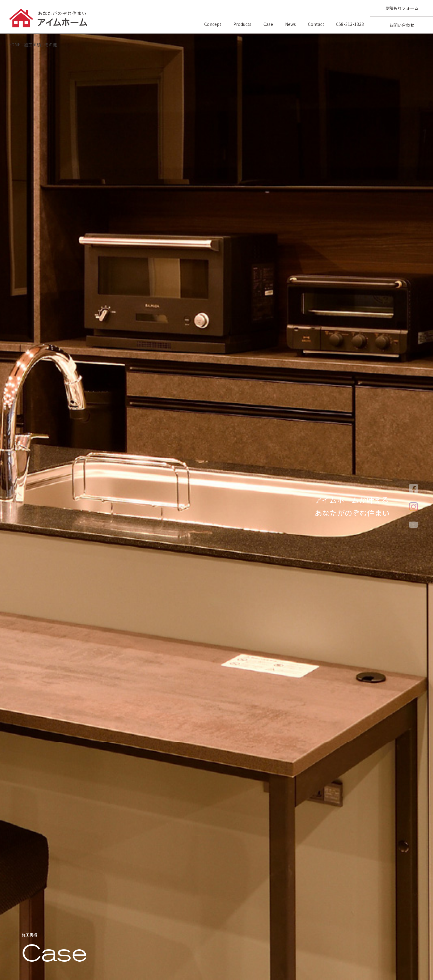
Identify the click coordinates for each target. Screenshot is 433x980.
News (290, 24)
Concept (213, 24)
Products (242, 24)
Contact (316, 24)
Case (268, 24)
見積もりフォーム (402, 8)
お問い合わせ (402, 25)
